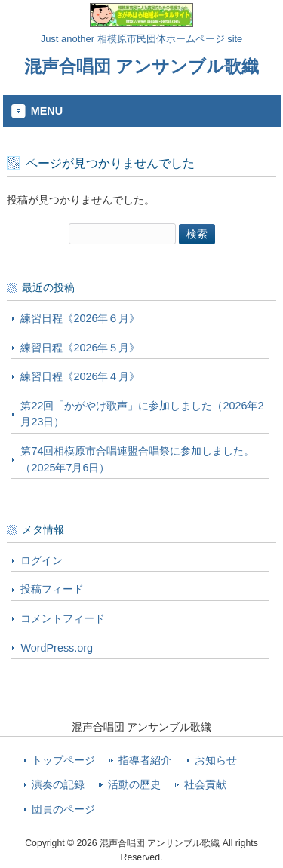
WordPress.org (57, 648)
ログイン (42, 560)
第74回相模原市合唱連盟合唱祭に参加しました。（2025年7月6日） (137, 459)
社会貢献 (205, 785)
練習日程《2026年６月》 (80, 318)
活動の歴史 (134, 785)
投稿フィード (52, 589)
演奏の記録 (58, 785)
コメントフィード (63, 618)
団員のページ (63, 810)
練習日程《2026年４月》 (80, 376)
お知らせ (216, 761)
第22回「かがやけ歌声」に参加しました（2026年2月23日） (142, 414)
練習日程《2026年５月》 (80, 348)
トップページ (63, 761)
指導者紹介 (145, 761)
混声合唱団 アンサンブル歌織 (141, 66)
